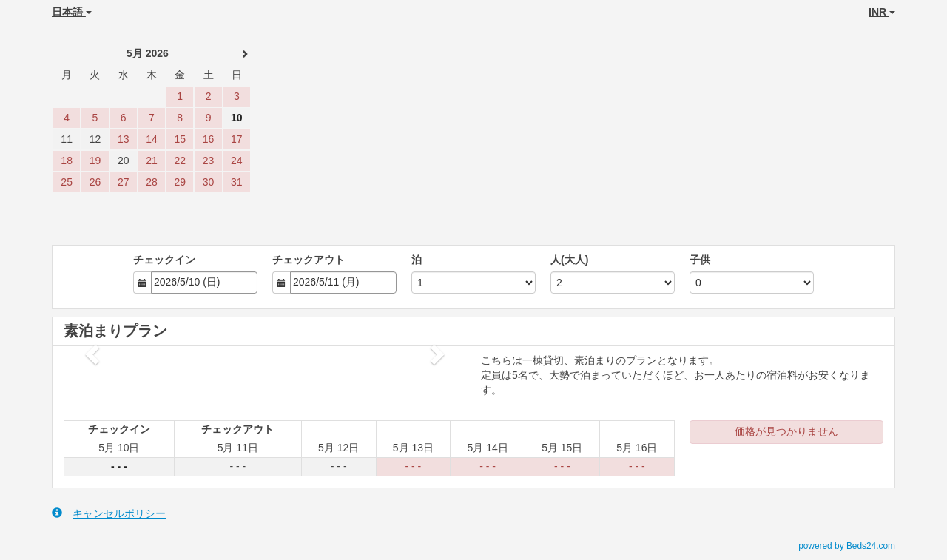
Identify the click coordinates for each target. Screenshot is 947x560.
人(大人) (569, 260)
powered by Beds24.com (847, 546)
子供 (700, 260)
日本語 (72, 12)
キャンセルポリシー (109, 513)
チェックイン (164, 260)
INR (882, 12)
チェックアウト (309, 260)
